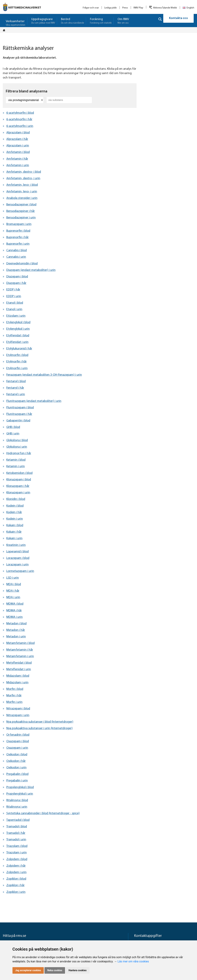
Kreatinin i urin (16, 545)
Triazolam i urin (17, 853)
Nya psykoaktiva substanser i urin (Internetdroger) (39, 728)
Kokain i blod (15, 525)
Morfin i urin (14, 702)
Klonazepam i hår (18, 486)
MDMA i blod (15, 604)
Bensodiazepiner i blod (21, 205)
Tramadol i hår (16, 833)
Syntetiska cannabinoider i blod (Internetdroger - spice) (43, 813)
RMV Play (138, 8)
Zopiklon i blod (16, 879)
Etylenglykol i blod (18, 322)
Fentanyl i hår (15, 388)
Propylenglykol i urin (20, 794)
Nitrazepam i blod (18, 709)
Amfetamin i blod (18, 152)
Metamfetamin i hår (20, 650)
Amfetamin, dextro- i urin (23, 178)
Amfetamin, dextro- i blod (24, 172)
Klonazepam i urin (18, 493)
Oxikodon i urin (16, 768)
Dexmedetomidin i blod (22, 264)
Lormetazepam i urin (20, 571)
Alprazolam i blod (18, 133)
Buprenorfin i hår (17, 237)
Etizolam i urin (16, 316)
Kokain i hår (14, 532)
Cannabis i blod (17, 250)
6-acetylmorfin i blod (20, 113)
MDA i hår (13, 591)
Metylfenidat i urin (19, 669)
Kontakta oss (178, 21)
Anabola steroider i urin (22, 198)
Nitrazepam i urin (18, 715)
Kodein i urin (15, 519)
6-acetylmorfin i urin (20, 126)
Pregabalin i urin (17, 781)
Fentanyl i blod (16, 381)
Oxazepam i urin (17, 748)
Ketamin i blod (16, 460)
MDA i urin (13, 597)
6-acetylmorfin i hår (19, 119)
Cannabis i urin (16, 257)
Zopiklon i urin (16, 892)
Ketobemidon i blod (19, 473)
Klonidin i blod (16, 499)
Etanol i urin (14, 309)
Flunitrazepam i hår (19, 414)
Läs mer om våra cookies (133, 961)
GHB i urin (13, 434)
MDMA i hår (14, 611)
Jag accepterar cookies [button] (28, 970)
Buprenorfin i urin (18, 244)
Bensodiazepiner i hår (21, 211)
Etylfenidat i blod (18, 336)
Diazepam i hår (16, 283)
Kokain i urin (14, 538)
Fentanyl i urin (16, 394)
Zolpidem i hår (16, 866)
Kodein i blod (15, 506)
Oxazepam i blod (18, 741)
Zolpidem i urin (16, 872)
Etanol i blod (15, 303)
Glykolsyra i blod (17, 440)
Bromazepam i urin (19, 224)
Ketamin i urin (16, 466)
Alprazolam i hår (17, 139)
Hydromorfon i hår (19, 453)
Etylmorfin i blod (17, 355)
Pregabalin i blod (17, 774)
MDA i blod (14, 584)
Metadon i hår (16, 630)
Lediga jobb (111, 8)
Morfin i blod (15, 689)
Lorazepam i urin (17, 565)
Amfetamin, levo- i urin (22, 192)
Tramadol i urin (16, 840)
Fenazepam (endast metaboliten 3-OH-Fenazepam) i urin (44, 375)
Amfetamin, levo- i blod (22, 185)
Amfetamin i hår (17, 159)
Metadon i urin (16, 637)
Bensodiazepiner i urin (21, 218)
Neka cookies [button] (55, 970)
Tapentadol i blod (18, 820)
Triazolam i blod (17, 846)
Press (125, 8)
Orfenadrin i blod (18, 735)
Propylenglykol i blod (20, 787)
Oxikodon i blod (17, 755)
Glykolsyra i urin (17, 447)
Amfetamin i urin (18, 165)
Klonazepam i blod (19, 480)
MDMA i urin (14, 617)
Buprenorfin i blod (18, 231)
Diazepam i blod (17, 277)
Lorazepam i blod (18, 558)
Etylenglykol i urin (18, 329)
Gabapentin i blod (18, 421)
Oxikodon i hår (16, 761)
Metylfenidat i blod (19, 663)
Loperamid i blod (17, 552)
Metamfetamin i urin (20, 656)
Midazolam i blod (18, 676)
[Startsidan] (5, 30)
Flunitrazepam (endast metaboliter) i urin (34, 401)
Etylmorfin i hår (17, 362)
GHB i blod (13, 427)
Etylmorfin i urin (17, 368)
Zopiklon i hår (15, 885)
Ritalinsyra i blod (17, 800)
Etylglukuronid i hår (19, 349)
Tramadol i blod (17, 827)
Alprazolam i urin (18, 146)
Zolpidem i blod (17, 859)
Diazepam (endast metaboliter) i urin (31, 270)
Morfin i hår (14, 696)
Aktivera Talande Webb (165, 8)
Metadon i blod (16, 624)
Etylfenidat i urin (17, 342)
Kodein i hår (14, 512)
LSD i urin (13, 578)
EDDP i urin (14, 296)
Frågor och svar (91, 8)
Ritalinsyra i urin (17, 807)
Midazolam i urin (17, 683)
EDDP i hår (13, 290)
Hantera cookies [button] (77, 970)
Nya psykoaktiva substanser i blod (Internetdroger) (40, 722)
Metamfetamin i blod (20, 643)
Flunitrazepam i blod (20, 408)
